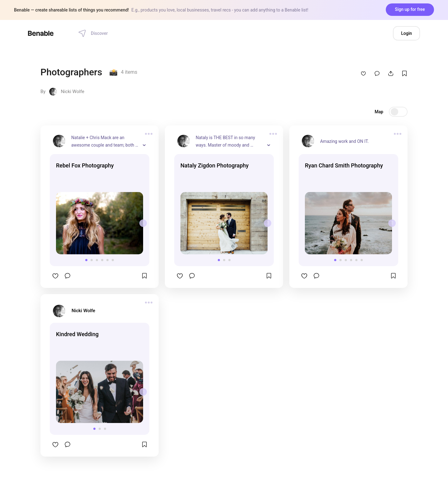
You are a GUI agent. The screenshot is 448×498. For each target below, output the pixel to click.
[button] (86, 260)
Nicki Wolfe (72, 92)
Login (406, 33)
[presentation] (143, 223)
